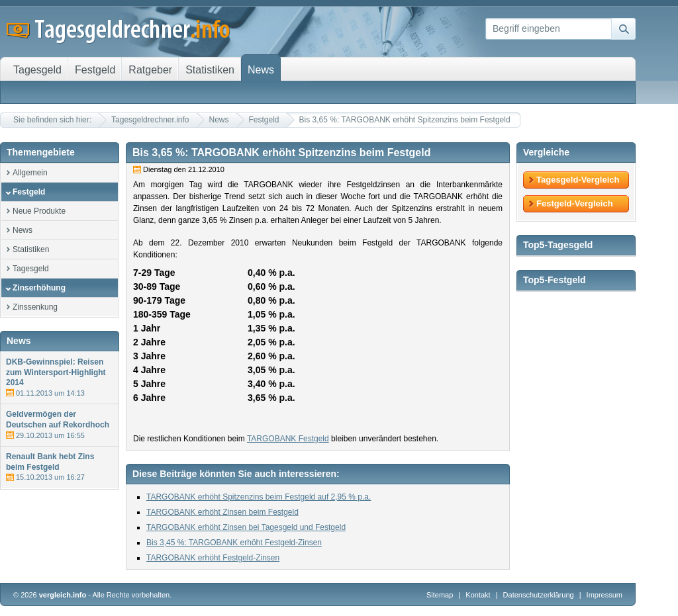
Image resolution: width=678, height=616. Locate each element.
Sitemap (440, 595)
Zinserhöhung (39, 288)
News (219, 120)
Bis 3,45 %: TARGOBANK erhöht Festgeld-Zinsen (234, 543)
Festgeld (264, 120)
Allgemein (30, 173)
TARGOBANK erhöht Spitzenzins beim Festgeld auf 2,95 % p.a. (259, 497)
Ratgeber (150, 70)
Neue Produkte (39, 211)
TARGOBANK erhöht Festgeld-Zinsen (213, 558)
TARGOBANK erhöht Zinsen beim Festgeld (222, 512)
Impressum (605, 595)
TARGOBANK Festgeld (288, 439)
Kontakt (478, 595)
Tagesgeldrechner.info (150, 120)
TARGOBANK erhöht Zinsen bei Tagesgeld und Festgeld (246, 527)
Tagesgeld (31, 269)
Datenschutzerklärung (540, 595)
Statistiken (31, 249)
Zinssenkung (35, 307)
